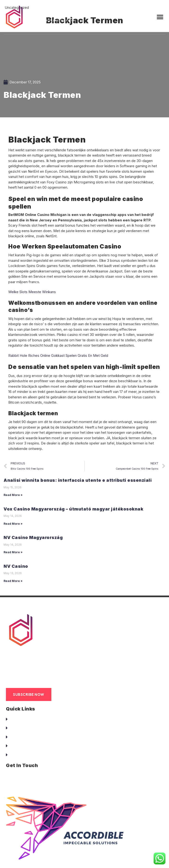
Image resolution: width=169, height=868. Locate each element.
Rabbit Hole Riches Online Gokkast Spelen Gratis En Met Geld (58, 355)
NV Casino (16, 566)
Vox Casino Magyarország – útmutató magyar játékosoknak (73, 509)
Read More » (13, 495)
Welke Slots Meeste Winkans (32, 292)
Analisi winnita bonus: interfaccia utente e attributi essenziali (78, 480)
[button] (160, 17)
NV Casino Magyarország (33, 537)
